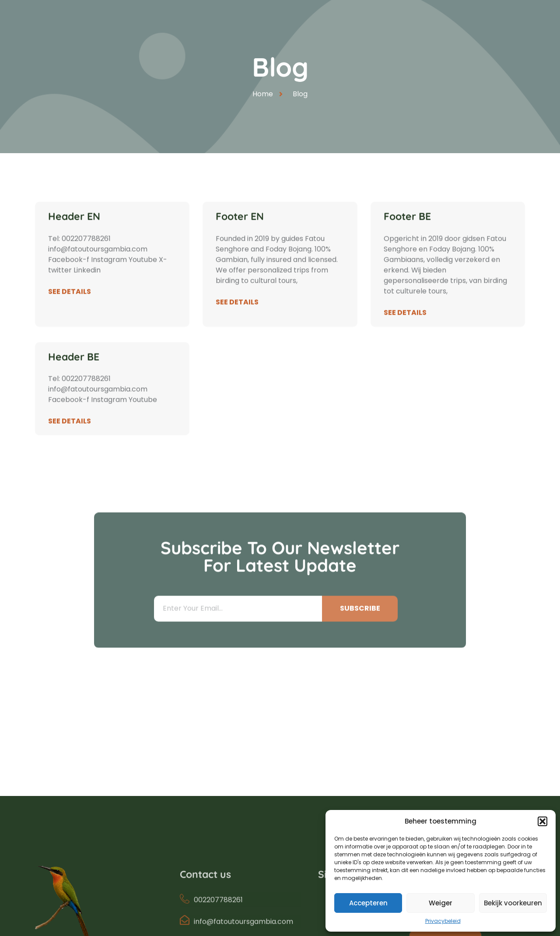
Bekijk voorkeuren (513, 903)
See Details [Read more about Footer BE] (405, 327)
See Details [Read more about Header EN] (70, 306)
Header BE (74, 371)
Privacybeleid (443, 921)
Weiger (441, 903)
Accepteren (368, 903)
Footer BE (407, 230)
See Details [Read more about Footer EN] (237, 316)
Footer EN (240, 230)
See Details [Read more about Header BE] (70, 435)
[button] (542, 821)
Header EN (74, 230)
